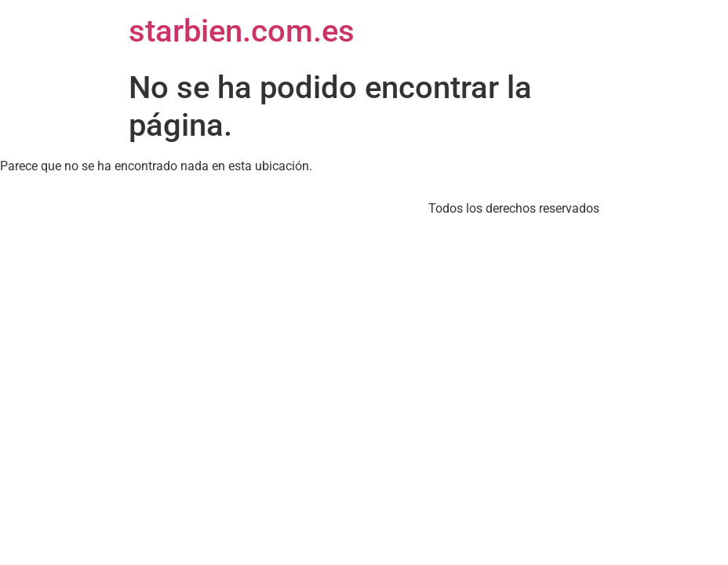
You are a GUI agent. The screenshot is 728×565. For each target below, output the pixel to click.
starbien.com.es (242, 31)
